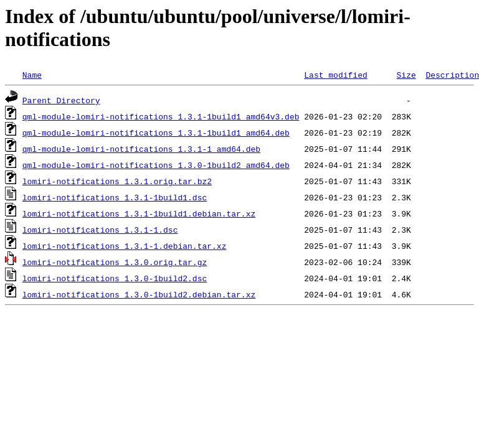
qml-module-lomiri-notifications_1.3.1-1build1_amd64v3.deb (161, 116)
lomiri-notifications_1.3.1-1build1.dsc (115, 197)
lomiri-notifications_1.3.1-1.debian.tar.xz (125, 246)
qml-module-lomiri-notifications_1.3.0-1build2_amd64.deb (156, 165)
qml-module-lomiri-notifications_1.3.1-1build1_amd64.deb (156, 133)
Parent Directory (61, 100)
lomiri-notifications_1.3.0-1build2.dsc (115, 278)
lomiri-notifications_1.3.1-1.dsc (100, 230)
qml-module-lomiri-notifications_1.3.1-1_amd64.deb (141, 149)
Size (406, 75)
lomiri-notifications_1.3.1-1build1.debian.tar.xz (139, 213)
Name (32, 75)
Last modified (335, 75)
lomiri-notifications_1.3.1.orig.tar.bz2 (117, 181)
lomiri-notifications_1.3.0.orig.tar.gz (115, 262)
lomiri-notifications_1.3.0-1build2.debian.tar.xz (139, 294)
